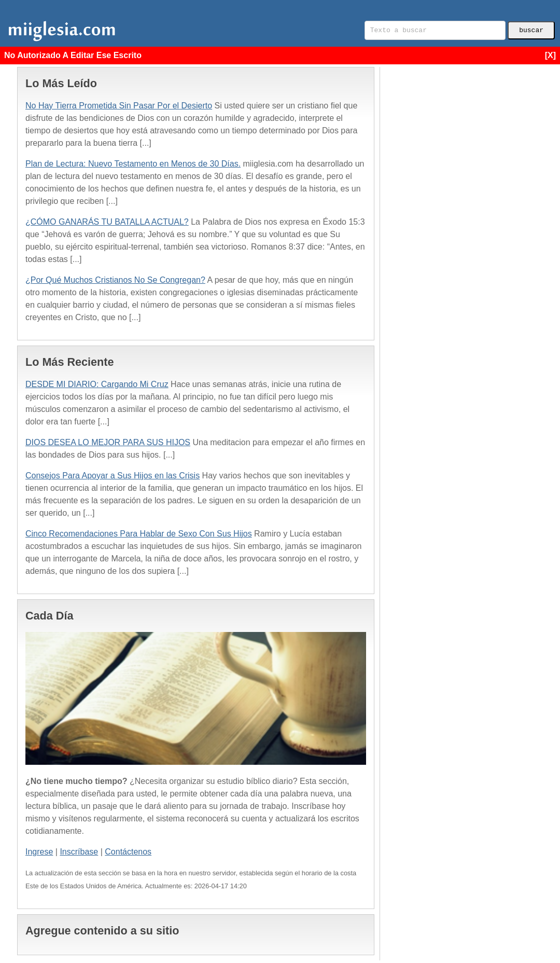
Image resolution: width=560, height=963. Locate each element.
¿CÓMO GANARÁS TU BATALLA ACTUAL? (107, 222)
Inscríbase (79, 852)
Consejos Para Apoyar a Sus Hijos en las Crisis (113, 476)
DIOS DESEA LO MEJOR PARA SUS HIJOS (108, 442)
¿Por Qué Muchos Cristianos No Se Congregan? (115, 280)
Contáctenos (128, 852)
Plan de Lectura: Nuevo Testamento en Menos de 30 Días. (133, 164)
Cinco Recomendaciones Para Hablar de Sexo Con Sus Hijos (139, 534)
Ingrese (39, 852)
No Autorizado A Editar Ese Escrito (280, 56)
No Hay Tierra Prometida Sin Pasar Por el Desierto (119, 106)
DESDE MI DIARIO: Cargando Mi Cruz (97, 384)
